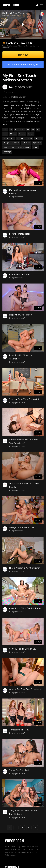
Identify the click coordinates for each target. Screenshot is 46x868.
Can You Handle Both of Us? (23, 649)
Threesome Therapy (19, 730)
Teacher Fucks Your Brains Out (24, 399)
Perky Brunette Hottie (20, 234)
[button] (37, 5)
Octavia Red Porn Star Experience (25, 689)
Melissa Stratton (19, 97)
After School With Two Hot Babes (25, 608)
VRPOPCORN (11, 5)
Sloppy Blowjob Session (21, 315)
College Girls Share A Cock (22, 527)
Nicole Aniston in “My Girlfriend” (25, 568)
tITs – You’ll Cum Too (19, 274)
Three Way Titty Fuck (19, 770)
